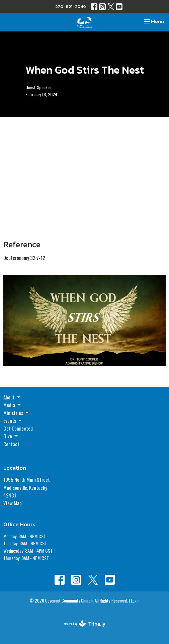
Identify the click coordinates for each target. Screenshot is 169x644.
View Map (13, 503)
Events (13, 421)
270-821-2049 (70, 7)
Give (11, 436)
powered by (84, 624)
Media (13, 405)
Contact (11, 444)
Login (135, 601)
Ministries (17, 413)
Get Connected (18, 428)
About (12, 397)
